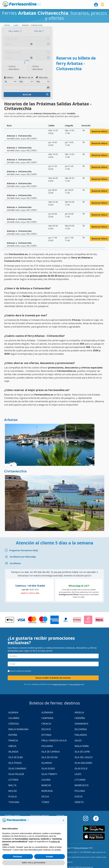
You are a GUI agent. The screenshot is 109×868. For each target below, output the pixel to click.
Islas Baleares (83, 763)
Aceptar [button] (50, 857)
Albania (13, 712)
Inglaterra (82, 746)
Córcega (14, 724)
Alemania (47, 712)
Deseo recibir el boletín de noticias (53, 678)
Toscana (14, 802)
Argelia (79, 712)
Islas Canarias (17, 768)
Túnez (45, 802)
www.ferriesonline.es (22, 4)
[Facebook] (96, 818)
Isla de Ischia (50, 757)
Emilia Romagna (18, 729)
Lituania (80, 780)
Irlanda (13, 752)
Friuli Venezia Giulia (54, 740)
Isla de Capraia (51, 752)
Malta (12, 785)
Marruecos (82, 785)
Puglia (13, 796)
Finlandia (81, 735)
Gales (78, 740)
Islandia (47, 763)
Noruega (47, 791)
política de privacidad (24, 671)
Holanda (47, 746)
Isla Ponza (15, 763)
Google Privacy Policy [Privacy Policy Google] (60, 684)
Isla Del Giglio (84, 757)
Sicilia (45, 796)
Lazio (78, 774)
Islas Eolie (81, 768)
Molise (13, 791)
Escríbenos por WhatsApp (23, 557)
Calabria (14, 718)
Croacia (46, 724)
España (13, 735)
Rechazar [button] (18, 857)
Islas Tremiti (49, 774)
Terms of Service (75, 684)
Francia (13, 740)
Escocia (46, 729)
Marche (46, 785)
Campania (47, 718)
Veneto (79, 802)
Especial (60, 815)
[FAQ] (54, 550)
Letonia (13, 780)
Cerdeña (80, 718)
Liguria (46, 780)
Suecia (79, 796)
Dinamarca (81, 724)
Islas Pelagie (16, 774)
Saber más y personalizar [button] (34, 863)
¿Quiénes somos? (12, 815)
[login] (96, 5)
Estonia (46, 735)
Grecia (12, 746)
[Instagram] (87, 818)
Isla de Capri (82, 752)
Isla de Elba (16, 757)
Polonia (80, 791)
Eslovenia (81, 729)
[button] (64, 820)
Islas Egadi (48, 768)
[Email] (54, 563)
